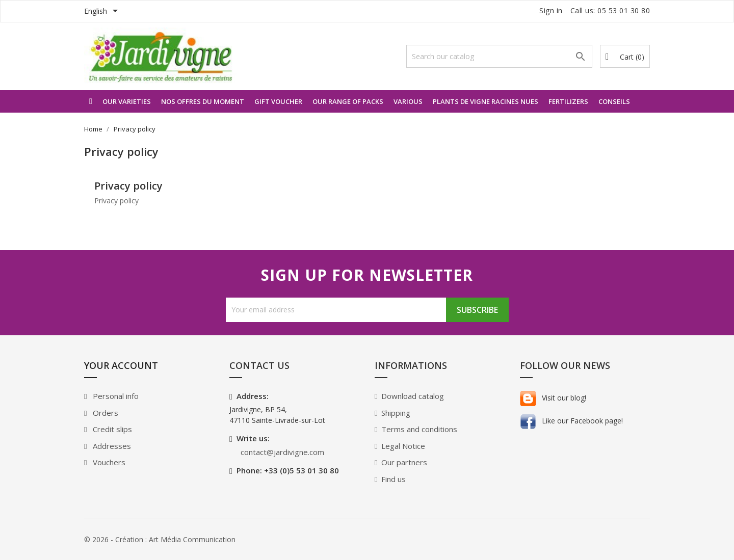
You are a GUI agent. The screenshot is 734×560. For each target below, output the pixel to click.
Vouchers (108, 462)
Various (408, 101)
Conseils (614, 101)
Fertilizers (568, 101)
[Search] (499, 56)
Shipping (396, 413)
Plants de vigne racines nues (486, 101)
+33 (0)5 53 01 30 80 (302, 470)
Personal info (115, 396)
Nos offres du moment (203, 101)
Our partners (404, 462)
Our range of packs (348, 101)
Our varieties (127, 101)
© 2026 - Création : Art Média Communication (160, 539)
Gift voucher (278, 101)
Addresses (111, 446)
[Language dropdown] (103, 12)
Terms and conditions (419, 429)
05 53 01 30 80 (624, 10)
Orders (104, 413)
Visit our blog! (553, 398)
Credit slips (111, 429)
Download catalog (413, 396)
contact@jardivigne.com (282, 452)
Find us (394, 479)
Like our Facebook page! (571, 421)
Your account (121, 365)
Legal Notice (403, 446)
